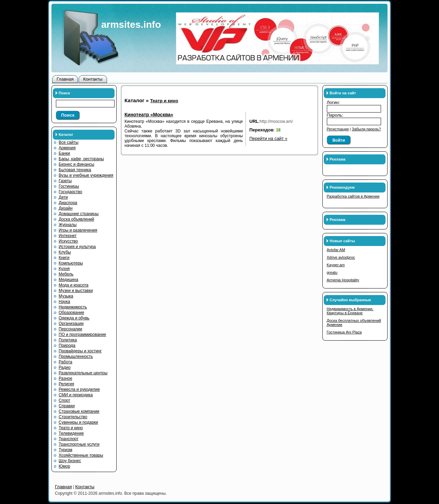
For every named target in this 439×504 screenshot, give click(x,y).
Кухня (64, 269)
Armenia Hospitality (343, 280)
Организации (71, 324)
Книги (64, 258)
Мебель (66, 274)
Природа (67, 345)
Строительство (73, 417)
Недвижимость (73, 307)
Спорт (64, 400)
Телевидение (71, 433)
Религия (66, 384)
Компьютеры (71, 263)
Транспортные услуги (79, 444)
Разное (66, 378)
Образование (71, 313)
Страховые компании (79, 411)
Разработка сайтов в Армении (353, 196)
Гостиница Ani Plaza (344, 332)
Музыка (66, 296)
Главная (65, 79)
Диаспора (68, 203)
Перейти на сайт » (268, 138)
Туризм (66, 450)
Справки (67, 406)
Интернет (68, 236)
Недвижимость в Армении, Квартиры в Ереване (350, 311)
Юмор (64, 466)
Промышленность (76, 356)
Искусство (68, 241)
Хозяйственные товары (81, 455)
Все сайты (69, 142)
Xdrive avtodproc (341, 257)
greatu (332, 272)
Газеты (65, 181)
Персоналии (70, 329)
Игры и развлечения (78, 230)
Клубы (65, 252)
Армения (67, 148)
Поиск (68, 115)
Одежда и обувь (74, 318)
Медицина (68, 280)
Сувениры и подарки (78, 422)
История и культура (77, 247)
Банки (64, 153)
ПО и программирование (82, 335)
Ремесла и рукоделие (79, 389)
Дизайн (66, 208)
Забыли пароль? (366, 129)
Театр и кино (71, 428)
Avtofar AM (336, 250)
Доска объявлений (76, 219)
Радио (65, 367)
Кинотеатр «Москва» (149, 115)
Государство (70, 192)
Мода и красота (74, 285)
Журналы (68, 225)
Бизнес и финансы (76, 164)
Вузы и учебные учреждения (86, 175)
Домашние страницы (79, 214)
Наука (64, 302)
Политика (68, 340)
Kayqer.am (336, 265)
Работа (66, 362)
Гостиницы (69, 186)
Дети (63, 197)
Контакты (93, 79)
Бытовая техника (75, 170)
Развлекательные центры (83, 373)
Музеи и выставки (76, 291)
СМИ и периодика (76, 395)
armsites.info (131, 25)
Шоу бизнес (70, 461)
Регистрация (338, 129)
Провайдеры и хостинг (80, 351)
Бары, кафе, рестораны (81, 159)
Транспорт (69, 439)
